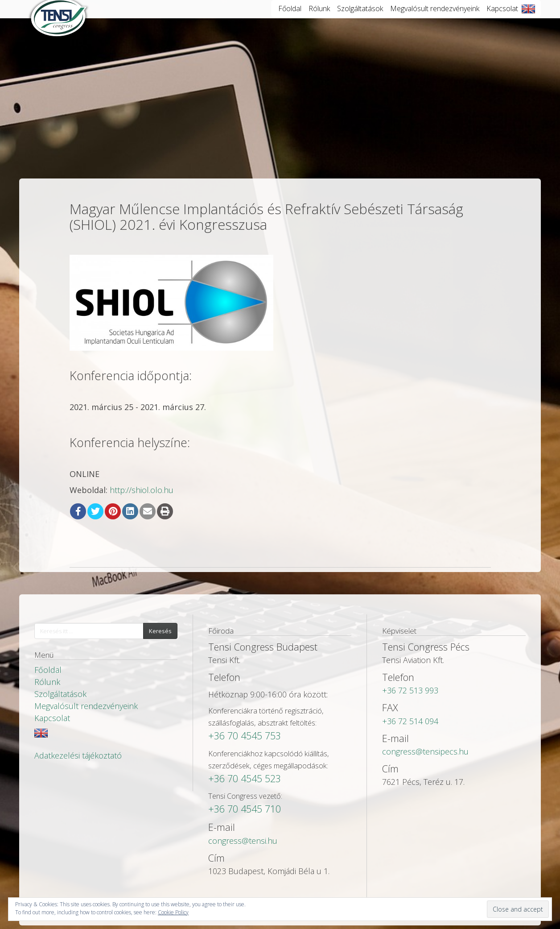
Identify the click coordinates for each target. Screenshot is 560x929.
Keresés (160, 631)
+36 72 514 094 (410, 721)
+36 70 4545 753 (245, 736)
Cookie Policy (173, 912)
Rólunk (319, 17)
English (528, 18)
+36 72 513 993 (410, 690)
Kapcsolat (502, 17)
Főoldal (290, 17)
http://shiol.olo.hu (142, 490)
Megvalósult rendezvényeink (435, 17)
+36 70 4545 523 (245, 778)
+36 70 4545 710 (245, 809)
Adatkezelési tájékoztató (78, 755)
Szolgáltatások (360, 17)
